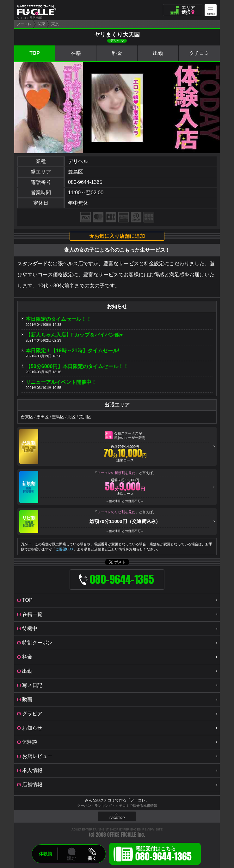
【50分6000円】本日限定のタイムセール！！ (77, 366)
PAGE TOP (117, 818)
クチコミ (199, 53)
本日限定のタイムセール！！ (58, 319)
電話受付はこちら (163, 855)
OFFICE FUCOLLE (122, 835)
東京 (55, 24)
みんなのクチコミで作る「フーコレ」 (117, 800)
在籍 (76, 53)
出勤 (158, 53)
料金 (117, 53)
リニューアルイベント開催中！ (61, 382)
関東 (41, 24)
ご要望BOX (65, 549)
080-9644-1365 (85, 182)
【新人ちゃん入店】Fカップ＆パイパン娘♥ (74, 335)
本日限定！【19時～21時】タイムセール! (73, 351)
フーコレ (24, 24)
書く (92, 858)
